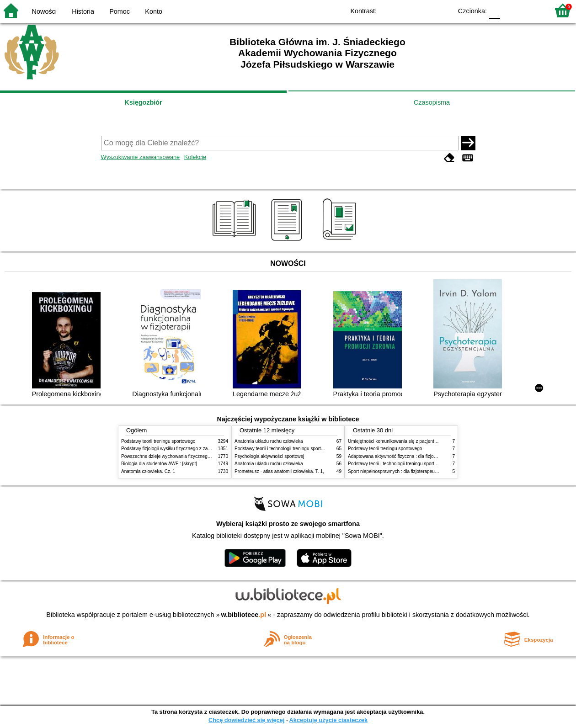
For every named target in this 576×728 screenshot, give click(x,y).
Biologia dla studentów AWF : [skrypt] (159, 464)
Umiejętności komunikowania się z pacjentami (395, 441)
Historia (83, 11)
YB (424, 10)
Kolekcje (195, 157)
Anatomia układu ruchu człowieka (269, 441)
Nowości (44, 11)
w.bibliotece (244, 615)
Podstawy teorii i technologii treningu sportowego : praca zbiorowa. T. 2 (307, 449)
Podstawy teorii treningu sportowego (158, 441)
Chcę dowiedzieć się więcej (246, 720)
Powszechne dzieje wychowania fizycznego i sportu (174, 456)
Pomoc (120, 11)
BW (405, 10)
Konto (154, 11)
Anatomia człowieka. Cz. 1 (148, 471)
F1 (510, 10)
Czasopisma (432, 102)
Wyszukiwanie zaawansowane (141, 157)
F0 (494, 10)
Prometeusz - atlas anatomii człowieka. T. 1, (279, 471)
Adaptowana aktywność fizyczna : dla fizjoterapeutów (402, 456)
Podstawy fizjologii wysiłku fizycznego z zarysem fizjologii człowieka (190, 449)
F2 (531, 10)
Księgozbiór (143, 102)
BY (442, 10)
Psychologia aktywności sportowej (269, 456)
